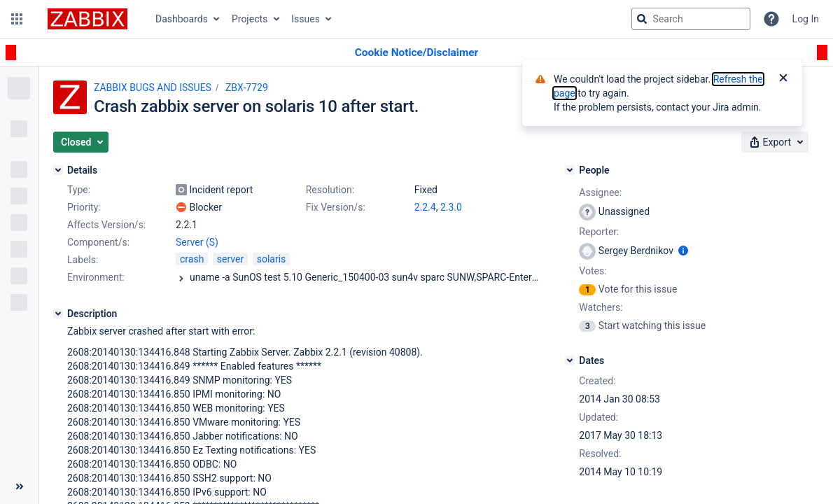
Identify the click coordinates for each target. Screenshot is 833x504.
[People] (570, 170)
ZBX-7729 (247, 87)
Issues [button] (306, 19)
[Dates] (570, 360)
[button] (17, 19)
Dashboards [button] (182, 19)
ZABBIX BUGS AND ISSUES (153, 87)
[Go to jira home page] (87, 19)
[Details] (58, 170)
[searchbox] (691, 19)
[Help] (771, 19)
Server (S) (197, 242)
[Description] (58, 314)
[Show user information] (683, 251)
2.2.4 (425, 207)
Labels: (83, 260)
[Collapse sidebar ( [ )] (19, 486)
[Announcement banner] (416, 53)
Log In (806, 19)
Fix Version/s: (336, 207)
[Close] (783, 79)
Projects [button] (250, 19)
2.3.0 (451, 207)
